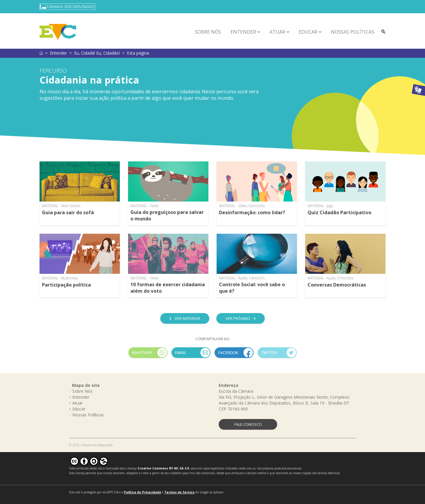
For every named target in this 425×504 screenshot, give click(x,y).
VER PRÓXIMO (238, 318)
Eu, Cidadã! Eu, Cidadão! (97, 53)
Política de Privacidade (143, 492)
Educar (308, 32)
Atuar (277, 32)
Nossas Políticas (353, 32)
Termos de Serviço (179, 492)
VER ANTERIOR (187, 318)
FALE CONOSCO (248, 424)
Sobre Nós (208, 32)
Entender (243, 32)
